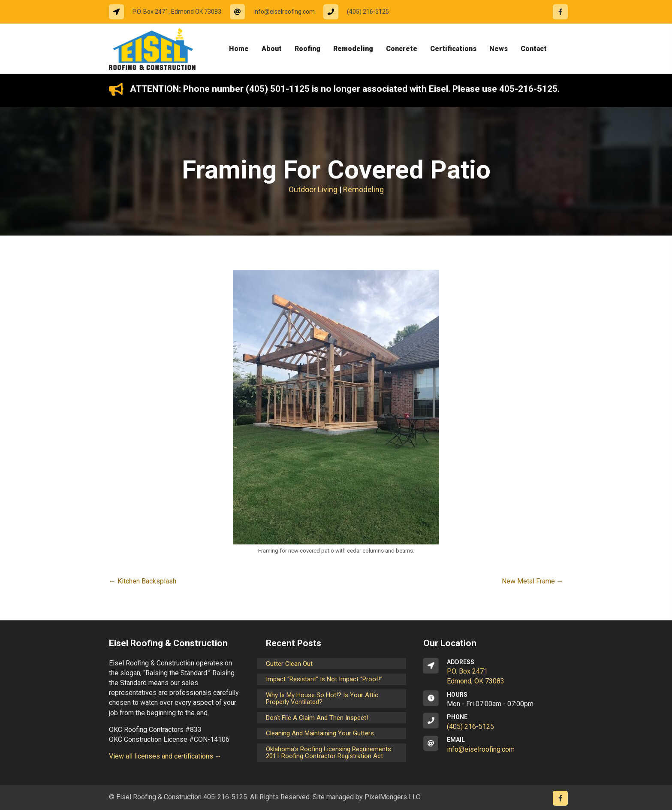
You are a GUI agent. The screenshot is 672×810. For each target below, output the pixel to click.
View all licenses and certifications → (165, 756)
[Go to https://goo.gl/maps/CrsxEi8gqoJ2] (493, 672)
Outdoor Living (313, 189)
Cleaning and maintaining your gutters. (321, 733)
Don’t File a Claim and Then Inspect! (317, 718)
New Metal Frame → (533, 581)
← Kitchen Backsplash (143, 581)
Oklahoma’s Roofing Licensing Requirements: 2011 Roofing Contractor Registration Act (329, 753)
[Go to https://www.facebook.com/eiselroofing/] (560, 12)
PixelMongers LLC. (393, 797)
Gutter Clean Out (289, 664)
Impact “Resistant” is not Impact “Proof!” (324, 679)
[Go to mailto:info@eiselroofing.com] (277, 12)
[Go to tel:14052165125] (360, 12)
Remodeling (363, 189)
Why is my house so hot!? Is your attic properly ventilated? (322, 699)
